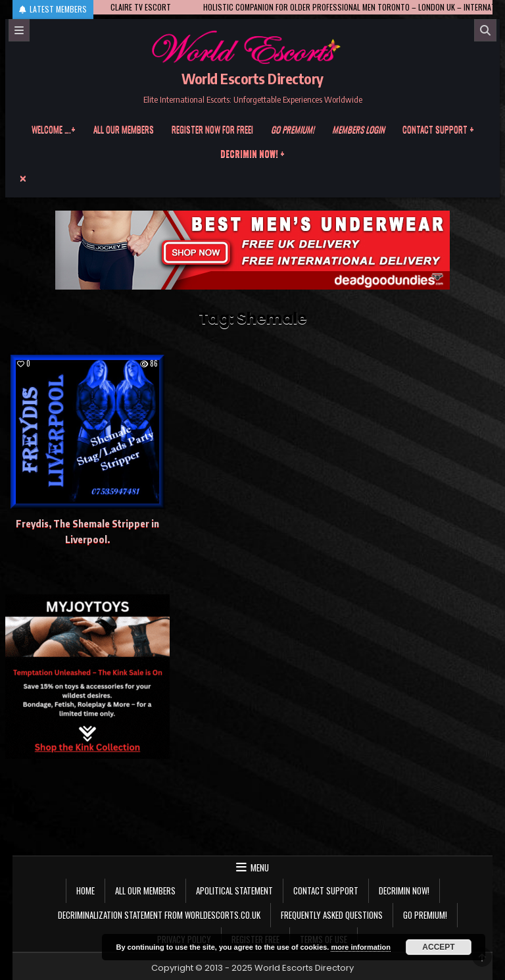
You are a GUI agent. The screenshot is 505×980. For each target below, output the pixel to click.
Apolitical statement (234, 890)
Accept (438, 947)
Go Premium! (425, 915)
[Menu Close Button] (253, 178)
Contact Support (326, 890)
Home (85, 890)
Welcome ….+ (54, 129)
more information (360, 947)
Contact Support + (438, 129)
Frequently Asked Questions (332, 915)
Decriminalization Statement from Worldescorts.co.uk (159, 915)
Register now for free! (212, 129)
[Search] (485, 30)
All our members (124, 129)
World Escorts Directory (252, 78)
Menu (260, 867)
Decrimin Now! (404, 890)
